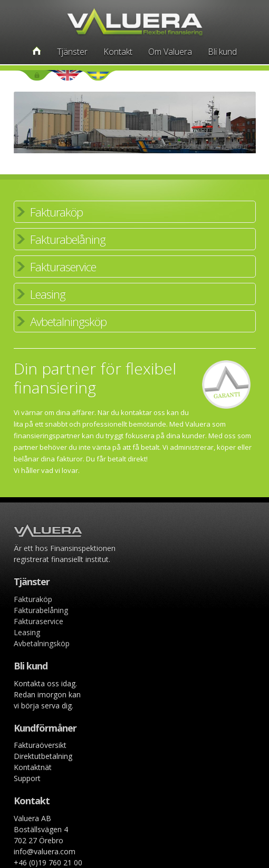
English (68, 75)
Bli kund (222, 52)
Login (37, 75)
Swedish (98, 75)
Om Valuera (170, 52)
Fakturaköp (56, 212)
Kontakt (118, 52)
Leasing (48, 294)
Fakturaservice (63, 267)
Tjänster (72, 52)
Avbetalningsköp (68, 321)
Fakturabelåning (68, 239)
